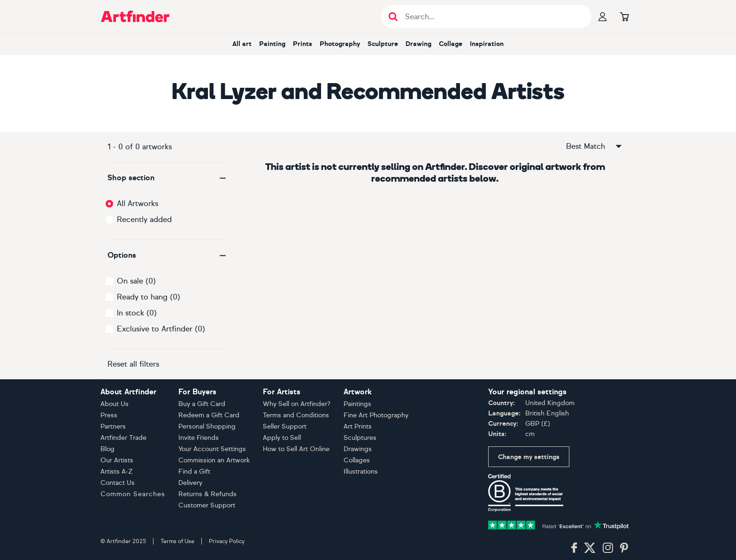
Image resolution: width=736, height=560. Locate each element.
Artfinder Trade (123, 438)
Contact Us (118, 483)
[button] (167, 178)
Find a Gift (194, 472)
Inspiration (487, 44)
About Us (115, 404)
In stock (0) (137, 313)
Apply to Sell (282, 438)
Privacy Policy (227, 541)
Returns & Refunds (207, 494)
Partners (113, 426)
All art (242, 44)
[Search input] (491, 17)
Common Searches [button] (133, 494)
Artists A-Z (117, 472)
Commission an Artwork (214, 460)
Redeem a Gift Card (209, 415)
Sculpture (383, 44)
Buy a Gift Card (202, 404)
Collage (451, 44)
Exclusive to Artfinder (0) (161, 329)
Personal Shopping (207, 426)
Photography (340, 44)
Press (109, 415)
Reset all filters (133, 364)
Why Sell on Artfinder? (297, 404)
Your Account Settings (212, 449)
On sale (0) (136, 281)
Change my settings (529, 457)
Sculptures (360, 438)
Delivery (190, 483)
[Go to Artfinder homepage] (135, 16)
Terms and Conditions (296, 415)
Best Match (595, 146)
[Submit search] (393, 17)
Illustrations (361, 472)
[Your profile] (603, 16)
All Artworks (138, 203)
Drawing (418, 44)
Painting (272, 44)
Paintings (357, 404)
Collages (357, 460)
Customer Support (207, 505)
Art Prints (358, 426)
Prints (303, 44)
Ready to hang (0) (149, 297)
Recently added (144, 219)
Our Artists (117, 460)
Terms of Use (177, 541)
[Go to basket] (624, 16)
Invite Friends (199, 438)
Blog (107, 449)
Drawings (358, 449)
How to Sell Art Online (296, 449)
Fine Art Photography (376, 415)
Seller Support (285, 426)
